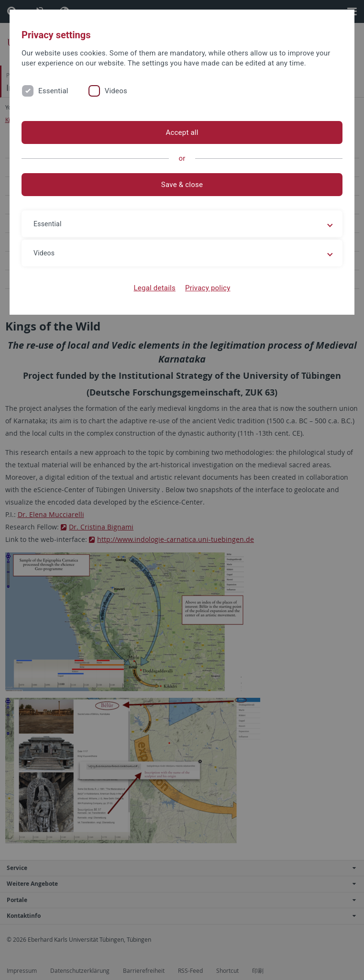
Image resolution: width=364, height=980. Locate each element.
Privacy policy (208, 288)
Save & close (182, 185)
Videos (116, 91)
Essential (53, 91)
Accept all (182, 132)
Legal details (155, 288)
